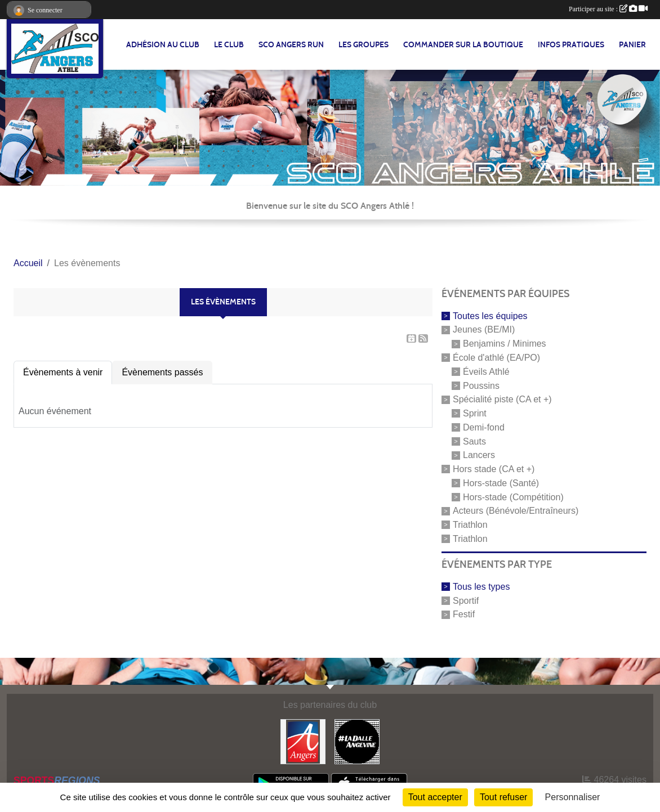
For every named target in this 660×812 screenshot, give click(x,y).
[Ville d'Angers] (303, 741)
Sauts (474, 441)
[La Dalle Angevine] (357, 741)
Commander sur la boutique (463, 45)
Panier (632, 45)
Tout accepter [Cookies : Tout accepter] (435, 797)
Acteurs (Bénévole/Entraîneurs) (516, 511)
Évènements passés (162, 372)
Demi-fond (484, 427)
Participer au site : (608, 9)
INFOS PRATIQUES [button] (571, 45)
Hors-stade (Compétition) (513, 497)
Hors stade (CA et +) (494, 469)
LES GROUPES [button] (364, 45)
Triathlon (470, 525)
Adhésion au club (163, 45)
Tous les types (481, 587)
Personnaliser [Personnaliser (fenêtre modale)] (573, 797)
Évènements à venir (63, 372)
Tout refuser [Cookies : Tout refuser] (503, 797)
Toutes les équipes (490, 315)
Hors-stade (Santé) (501, 483)
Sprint (475, 413)
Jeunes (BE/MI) (484, 329)
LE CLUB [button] (229, 45)
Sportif (466, 600)
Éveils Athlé (486, 372)
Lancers (479, 455)
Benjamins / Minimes (505, 344)
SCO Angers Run (291, 45)
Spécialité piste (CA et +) (502, 399)
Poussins (481, 385)
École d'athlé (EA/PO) (496, 358)
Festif (464, 614)
